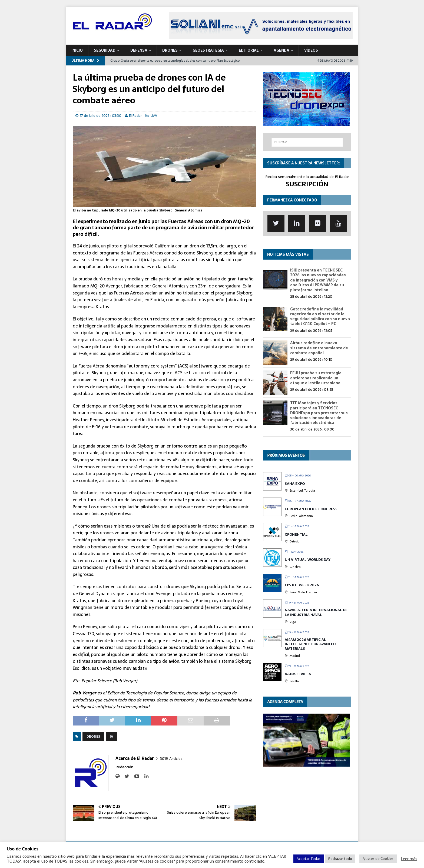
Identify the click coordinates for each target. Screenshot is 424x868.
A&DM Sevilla (298, 674)
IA (111, 737)
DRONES (170, 50)
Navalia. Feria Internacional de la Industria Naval (316, 612)
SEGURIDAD (105, 50)
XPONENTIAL (296, 534)
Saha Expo (295, 484)
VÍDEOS (311, 50)
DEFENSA (139, 50)
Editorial (249, 50)
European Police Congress (311, 509)
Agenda (281, 50)
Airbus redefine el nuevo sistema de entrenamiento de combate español (319, 348)
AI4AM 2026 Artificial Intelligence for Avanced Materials (310, 644)
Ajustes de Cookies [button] (378, 859)
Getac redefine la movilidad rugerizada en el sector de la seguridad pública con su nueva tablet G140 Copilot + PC (320, 317)
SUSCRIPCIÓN (307, 184)
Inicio (77, 50)
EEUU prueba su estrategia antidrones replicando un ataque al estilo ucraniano (316, 378)
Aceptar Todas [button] (309, 859)
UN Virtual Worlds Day (308, 560)
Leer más (409, 859)
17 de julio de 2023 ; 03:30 (101, 116)
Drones (93, 737)
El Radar (135, 116)
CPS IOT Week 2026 (302, 585)
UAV (154, 116)
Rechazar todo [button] (340, 859)
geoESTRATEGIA (208, 50)
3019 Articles (171, 758)
